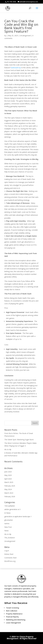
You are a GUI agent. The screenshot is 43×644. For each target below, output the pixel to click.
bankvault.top (16, 68)
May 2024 (8, 489)
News (6, 531)
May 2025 (8, 475)
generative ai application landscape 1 (18, 516)
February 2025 (10, 486)
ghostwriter (9, 520)
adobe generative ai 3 (12, 509)
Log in (7, 551)
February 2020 (10, 496)
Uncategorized (25, 36)
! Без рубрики (10, 506)
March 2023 (9, 493)
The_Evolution (10, 538)
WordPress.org (10, 561)
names (7, 523)
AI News (7, 513)
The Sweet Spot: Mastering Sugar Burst (19, 440)
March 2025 (9, 482)
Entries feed (9, 554)
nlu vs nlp (8, 449)
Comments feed (10, 558)
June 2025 (8, 472)
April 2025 (8, 479)
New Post (8, 527)
